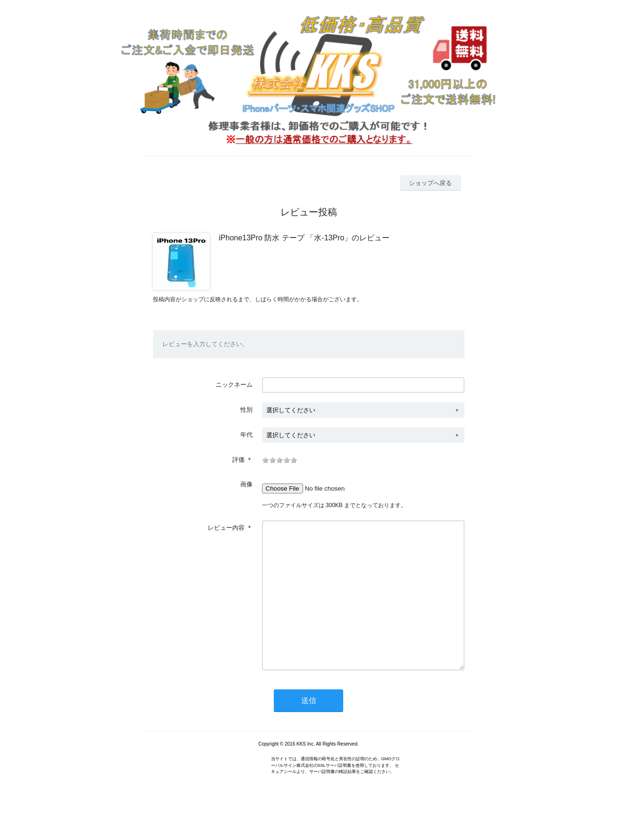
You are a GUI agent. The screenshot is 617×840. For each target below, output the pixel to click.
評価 (238, 460)
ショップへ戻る (430, 183)
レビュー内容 (226, 528)
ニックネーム (234, 385)
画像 (246, 484)
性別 (246, 410)
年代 (246, 435)
